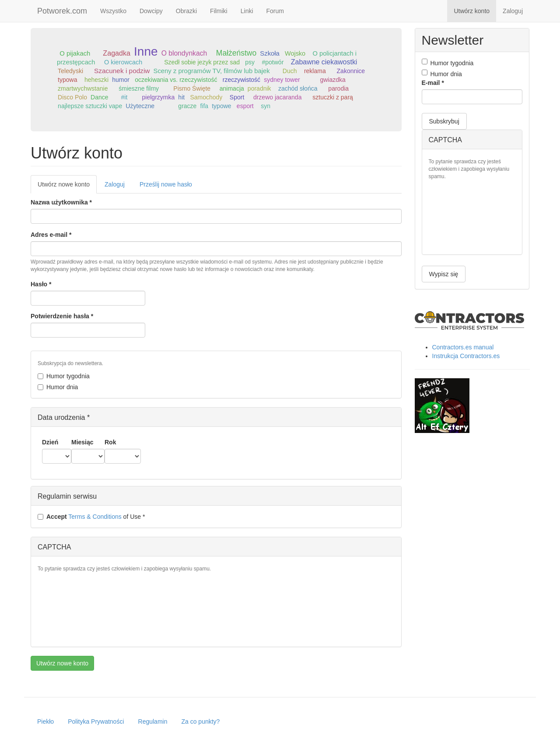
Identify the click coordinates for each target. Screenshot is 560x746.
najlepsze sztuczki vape (90, 106)
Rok (110, 442)
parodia (338, 88)
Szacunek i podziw (122, 71)
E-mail (433, 83)
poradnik (259, 88)
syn (266, 106)
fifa (204, 106)
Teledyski (70, 71)
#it (124, 97)
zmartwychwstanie (83, 88)
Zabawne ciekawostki (324, 62)
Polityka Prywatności (96, 721)
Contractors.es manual (463, 347)
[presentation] (73, 609)
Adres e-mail (51, 235)
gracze (187, 106)
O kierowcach (123, 62)
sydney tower (282, 80)
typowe (221, 106)
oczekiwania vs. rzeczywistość (176, 80)
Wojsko (295, 53)
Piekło (45, 721)
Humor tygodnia (64, 376)
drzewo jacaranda (278, 97)
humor (121, 80)
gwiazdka (332, 80)
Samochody (206, 97)
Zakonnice (351, 71)
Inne (146, 51)
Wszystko (113, 11)
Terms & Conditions (95, 517)
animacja (232, 88)
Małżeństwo (236, 53)
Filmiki (219, 11)
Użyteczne (140, 106)
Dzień (50, 442)
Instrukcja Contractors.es (466, 356)
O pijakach (75, 53)
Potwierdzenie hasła (62, 316)
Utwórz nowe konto (67, 187)
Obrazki (186, 11)
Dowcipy (151, 11)
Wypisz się (444, 274)
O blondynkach (184, 53)
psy (250, 62)
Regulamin (153, 721)
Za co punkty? (200, 721)
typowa (67, 80)
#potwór (273, 62)
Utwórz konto (472, 11)
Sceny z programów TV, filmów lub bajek (212, 71)
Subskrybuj (444, 121)
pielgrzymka (159, 97)
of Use (91, 517)
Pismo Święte (192, 88)
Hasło (41, 284)
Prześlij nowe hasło (166, 184)
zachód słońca (298, 88)
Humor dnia (58, 387)
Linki (247, 11)
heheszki (96, 80)
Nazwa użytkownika (61, 202)
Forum (275, 11)
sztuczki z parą (333, 97)
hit (181, 97)
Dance (99, 97)
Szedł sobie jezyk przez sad (202, 62)
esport (245, 106)
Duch (290, 71)
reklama (315, 71)
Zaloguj (513, 11)
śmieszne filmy (139, 88)
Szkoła (270, 53)
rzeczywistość (241, 80)
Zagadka (117, 53)
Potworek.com (62, 11)
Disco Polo (72, 97)
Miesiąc (82, 442)
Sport (237, 97)
